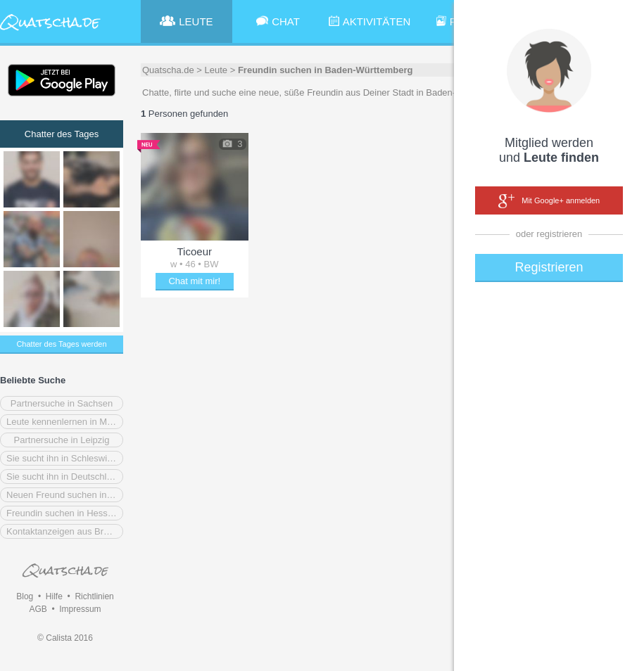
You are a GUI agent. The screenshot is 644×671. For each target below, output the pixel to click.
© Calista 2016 (65, 638)
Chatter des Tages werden (61, 344)
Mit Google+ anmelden (549, 201)
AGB (38, 609)
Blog (25, 596)
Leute (216, 70)
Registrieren (549, 267)
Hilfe (54, 596)
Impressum (80, 609)
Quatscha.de (168, 70)
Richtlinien (94, 596)
